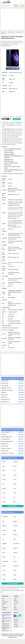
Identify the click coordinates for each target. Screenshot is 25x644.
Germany (15, 553)
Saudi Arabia (16, 544)
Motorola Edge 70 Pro (7, 437)
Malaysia (15, 548)
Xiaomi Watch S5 (6, 439)
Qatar (4, 553)
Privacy (16, 623)
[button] (2, 119)
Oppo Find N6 (5, 386)
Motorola (4, 488)
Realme (15, 466)
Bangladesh (5, 517)
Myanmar (4, 526)
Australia (15, 535)
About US (16, 619)
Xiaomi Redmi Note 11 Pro (6, 619)
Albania (15, 561)
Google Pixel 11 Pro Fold (8, 453)
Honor (15, 488)
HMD (14, 502)
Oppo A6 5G (5, 397)
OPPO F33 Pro (5, 381)
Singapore (5, 544)
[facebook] (15, 617)
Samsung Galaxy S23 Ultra (6, 628)
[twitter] (17, 617)
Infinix (15, 480)
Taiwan (15, 575)
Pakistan (15, 526)
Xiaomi (4, 475)
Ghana (15, 579)
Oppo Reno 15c (5, 402)
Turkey (4, 579)
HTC (3, 484)
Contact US (16, 621)
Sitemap (16, 625)
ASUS (15, 493)
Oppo (4, 466)
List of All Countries (13, 583)
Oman (15, 517)
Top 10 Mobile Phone (6, 613)
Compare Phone (17, 119)
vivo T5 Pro (4, 434)
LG (15, 606)
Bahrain (4, 566)
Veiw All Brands (13, 506)
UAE (3, 521)
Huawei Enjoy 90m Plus (7, 441)
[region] (13, 19)
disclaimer (16, 626)
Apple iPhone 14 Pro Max (7, 615)
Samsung (15, 462)
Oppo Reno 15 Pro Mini (7, 390)
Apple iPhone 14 (6, 626)
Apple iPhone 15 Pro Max (7, 622)
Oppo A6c (4, 393)
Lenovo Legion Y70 (6, 432)
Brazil (15, 570)
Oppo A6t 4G (5, 395)
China (4, 570)
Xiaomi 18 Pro (5, 451)
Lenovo (4, 493)
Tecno (4, 497)
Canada (4, 535)
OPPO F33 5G (5, 383)
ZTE (14, 497)
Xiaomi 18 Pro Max (6, 448)
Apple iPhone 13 (6, 624)
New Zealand (5, 561)
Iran (14, 557)
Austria (4, 557)
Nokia (4, 471)
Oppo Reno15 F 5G (6, 388)
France (4, 575)
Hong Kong (16, 566)
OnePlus (4, 480)
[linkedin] (20, 617)
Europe (4, 548)
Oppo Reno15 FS (6, 400)
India (14, 539)
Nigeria (15, 521)
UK (3, 539)
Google (15, 484)
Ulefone (4, 502)
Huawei (15, 475)
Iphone (4, 461)
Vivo (14, 471)
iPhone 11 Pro (5, 631)
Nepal (15, 530)
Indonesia (5, 530)
